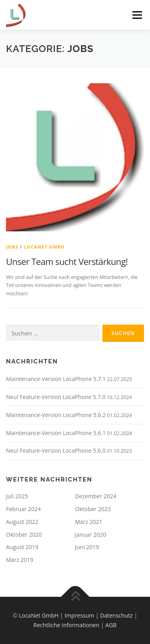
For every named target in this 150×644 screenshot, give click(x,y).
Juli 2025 (17, 496)
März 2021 (89, 522)
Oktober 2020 (24, 535)
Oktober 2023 (93, 509)
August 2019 (22, 547)
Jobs (12, 247)
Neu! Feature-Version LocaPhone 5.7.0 (56, 397)
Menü (137, 15)
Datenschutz (116, 615)
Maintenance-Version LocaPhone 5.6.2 (56, 415)
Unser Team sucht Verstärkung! (67, 261)
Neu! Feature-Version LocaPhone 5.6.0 (56, 450)
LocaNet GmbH (44, 247)
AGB (111, 625)
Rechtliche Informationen (67, 625)
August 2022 (22, 522)
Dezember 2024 (96, 496)
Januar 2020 (91, 535)
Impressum (79, 615)
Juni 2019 (87, 547)
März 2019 (20, 560)
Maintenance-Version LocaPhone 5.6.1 (56, 433)
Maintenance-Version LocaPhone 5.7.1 (56, 379)
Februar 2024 (23, 509)
